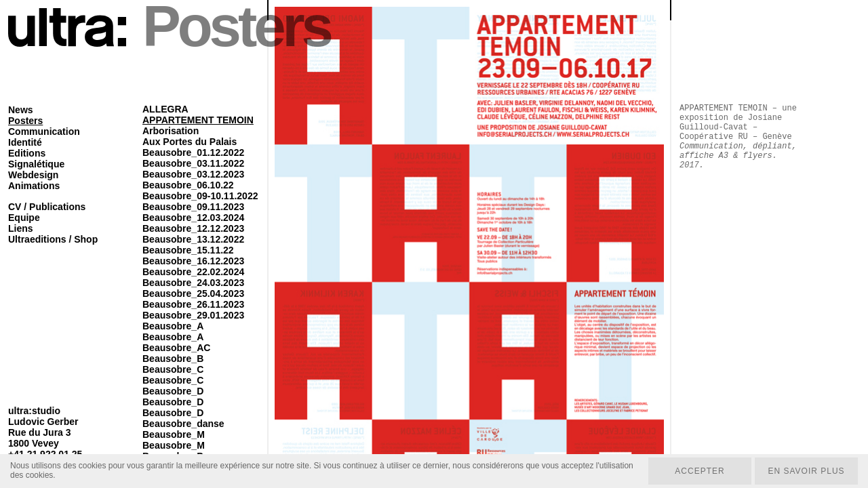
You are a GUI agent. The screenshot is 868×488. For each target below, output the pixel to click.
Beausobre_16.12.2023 (193, 261)
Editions (27, 153)
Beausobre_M (174, 434)
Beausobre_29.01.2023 (193, 315)
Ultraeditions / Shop (53, 239)
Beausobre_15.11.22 (188, 250)
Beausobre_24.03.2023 (193, 283)
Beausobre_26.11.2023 (193, 304)
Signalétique (36, 164)
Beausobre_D (173, 391)
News (21, 110)
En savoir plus (806, 471)
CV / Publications (47, 207)
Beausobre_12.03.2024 (193, 218)
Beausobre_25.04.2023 (193, 293)
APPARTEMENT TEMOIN (198, 120)
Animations (34, 186)
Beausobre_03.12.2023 (193, 174)
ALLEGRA (165, 109)
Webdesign (33, 175)
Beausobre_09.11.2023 (193, 207)
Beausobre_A (173, 326)
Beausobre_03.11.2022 (193, 163)
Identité (25, 142)
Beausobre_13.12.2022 (193, 239)
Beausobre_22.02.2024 (193, 272)
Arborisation (171, 131)
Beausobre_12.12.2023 (193, 228)
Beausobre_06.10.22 (188, 185)
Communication (44, 131)
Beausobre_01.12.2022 (193, 152)
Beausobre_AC (176, 348)
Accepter (699, 471)
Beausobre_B (173, 359)
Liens (21, 228)
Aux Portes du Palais (190, 142)
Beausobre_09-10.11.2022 (200, 196)
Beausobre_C (173, 369)
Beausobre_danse (183, 424)
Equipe (24, 218)
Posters (25, 121)
